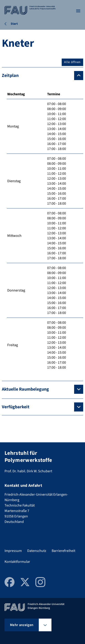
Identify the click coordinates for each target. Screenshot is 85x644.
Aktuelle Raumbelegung (25, 389)
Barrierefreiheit (63, 551)
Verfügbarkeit (16, 407)
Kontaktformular (17, 562)
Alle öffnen (72, 62)
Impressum (13, 551)
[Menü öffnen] (78, 11)
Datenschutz (37, 551)
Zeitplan (10, 76)
